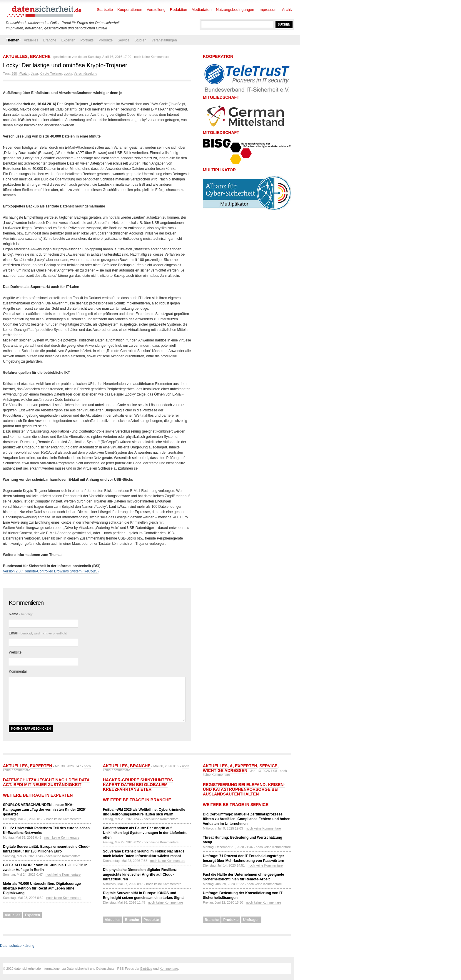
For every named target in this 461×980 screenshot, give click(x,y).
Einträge (146, 969)
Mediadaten (202, 10)
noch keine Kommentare (152, 57)
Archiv (287, 10)
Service (123, 40)
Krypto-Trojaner (51, 73)
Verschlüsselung (86, 73)
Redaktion (179, 10)
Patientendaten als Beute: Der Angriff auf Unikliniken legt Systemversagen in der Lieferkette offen (145, 833)
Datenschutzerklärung (17, 946)
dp (80, 57)
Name (21, 614)
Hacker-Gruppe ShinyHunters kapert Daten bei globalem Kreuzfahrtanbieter (138, 785)
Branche (50, 40)
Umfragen (251, 920)
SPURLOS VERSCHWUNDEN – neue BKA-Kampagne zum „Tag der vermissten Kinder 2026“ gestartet (45, 810)
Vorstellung (156, 10)
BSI (14, 73)
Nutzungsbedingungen (235, 10)
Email (38, 633)
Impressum (268, 10)
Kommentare (169, 969)
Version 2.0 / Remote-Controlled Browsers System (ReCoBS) (51, 571)
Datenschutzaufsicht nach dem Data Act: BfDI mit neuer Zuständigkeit (46, 782)
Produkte (106, 40)
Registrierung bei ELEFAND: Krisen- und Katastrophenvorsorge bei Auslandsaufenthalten (244, 789)
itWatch (24, 73)
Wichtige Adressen (225, 770)
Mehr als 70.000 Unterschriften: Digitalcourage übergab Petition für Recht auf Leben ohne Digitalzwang (42, 888)
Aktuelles (31, 40)
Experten (68, 40)
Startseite (105, 10)
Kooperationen (130, 10)
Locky (68, 73)
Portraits (87, 40)
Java (35, 73)
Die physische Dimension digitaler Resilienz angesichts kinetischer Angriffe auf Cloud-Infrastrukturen (140, 875)
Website (15, 652)
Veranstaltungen (164, 40)
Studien (140, 40)
